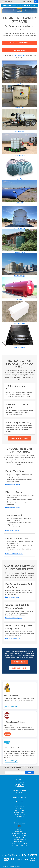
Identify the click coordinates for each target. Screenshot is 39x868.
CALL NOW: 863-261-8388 (20, 668)
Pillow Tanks (19, 203)
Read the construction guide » (14, 618)
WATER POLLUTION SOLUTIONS (19, 844)
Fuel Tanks (19, 300)
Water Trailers (19, 131)
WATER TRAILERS (19, 806)
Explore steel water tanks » (13, 531)
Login (24, 1)
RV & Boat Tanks (19, 323)
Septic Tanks (20, 179)
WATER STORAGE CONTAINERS (19, 846)
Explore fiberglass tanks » (12, 508)
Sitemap (19, 867)
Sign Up (29, 1)
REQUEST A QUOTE (20, 662)
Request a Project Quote (12, 706)
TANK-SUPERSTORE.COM (20, 840)
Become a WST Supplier (11, 761)
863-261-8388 (19, 55)
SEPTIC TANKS (19, 808)
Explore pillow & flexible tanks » (14, 554)
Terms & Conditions (19, 797)
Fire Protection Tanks (19, 228)
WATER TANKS (20, 804)
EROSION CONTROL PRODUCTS (20, 833)
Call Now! (8, 734)
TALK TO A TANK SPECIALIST (19, 438)
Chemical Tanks (19, 108)
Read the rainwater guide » (13, 639)
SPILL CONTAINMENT (19, 812)
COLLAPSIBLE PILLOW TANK (19, 835)
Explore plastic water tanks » (13, 484)
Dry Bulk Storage (19, 276)
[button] (20, 72)
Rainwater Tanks (20, 252)
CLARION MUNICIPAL (19, 837)
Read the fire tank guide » (12, 597)
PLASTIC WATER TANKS (19, 842)
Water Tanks (20, 84)
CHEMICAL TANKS (20, 810)
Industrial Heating (19, 347)
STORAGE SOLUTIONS (19, 814)
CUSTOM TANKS (19, 816)
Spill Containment (20, 155)
